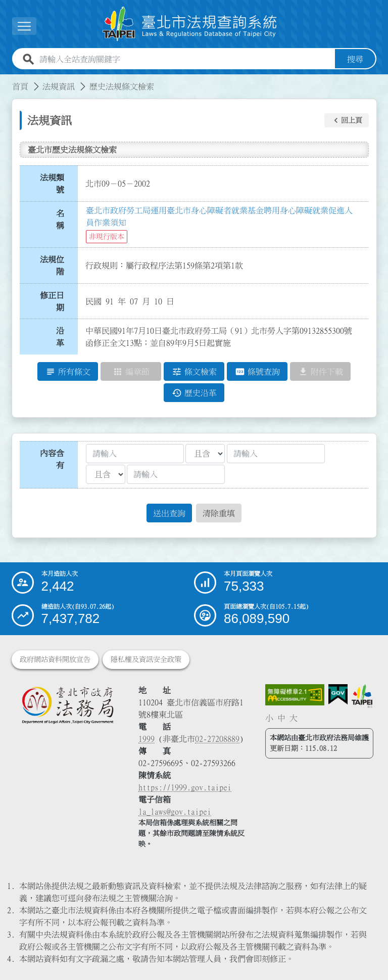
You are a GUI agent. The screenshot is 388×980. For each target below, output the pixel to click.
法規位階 (52, 265)
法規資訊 (59, 86)
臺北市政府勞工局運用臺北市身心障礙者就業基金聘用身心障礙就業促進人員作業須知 (219, 216)
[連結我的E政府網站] (338, 695)
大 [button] (294, 718)
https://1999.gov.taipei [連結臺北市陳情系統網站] (185, 787)
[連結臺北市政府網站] (362, 696)
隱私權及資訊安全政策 (146, 659)
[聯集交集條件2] (106, 474)
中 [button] (281, 718)
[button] (347, 120)
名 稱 (63, 219)
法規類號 (52, 184)
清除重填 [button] (219, 513)
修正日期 (52, 301)
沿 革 (63, 337)
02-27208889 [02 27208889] (217, 739)
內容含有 (52, 459)
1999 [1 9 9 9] (147, 739)
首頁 (20, 86)
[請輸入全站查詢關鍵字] (185, 59)
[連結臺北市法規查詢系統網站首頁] (190, 24)
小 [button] (269, 718)
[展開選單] (24, 26)
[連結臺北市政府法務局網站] (67, 705)
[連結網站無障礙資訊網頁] (295, 695)
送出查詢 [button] (169, 513)
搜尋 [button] (355, 59)
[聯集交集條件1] (205, 454)
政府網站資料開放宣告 (55, 659)
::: (6, 80)
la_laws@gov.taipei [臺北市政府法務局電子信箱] (175, 812)
